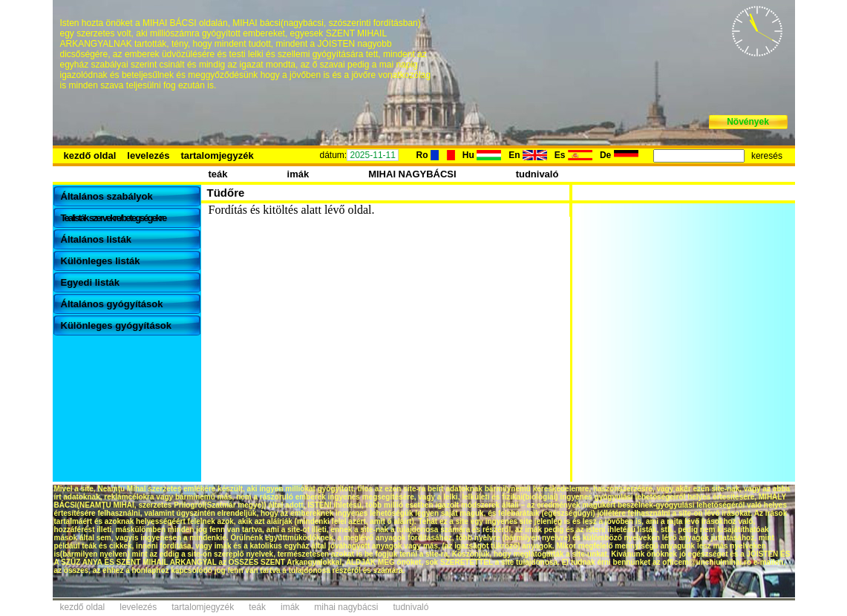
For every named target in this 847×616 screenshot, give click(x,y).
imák (298, 174)
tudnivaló (537, 174)
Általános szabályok (107, 196)
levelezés (148, 155)
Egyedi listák (90, 282)
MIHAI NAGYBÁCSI (412, 174)
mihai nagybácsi (346, 607)
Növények (748, 122)
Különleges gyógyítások (117, 325)
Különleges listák (101, 261)
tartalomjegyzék (217, 155)
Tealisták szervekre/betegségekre (114, 218)
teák (218, 174)
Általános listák (96, 239)
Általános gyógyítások (112, 304)
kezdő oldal (90, 155)
